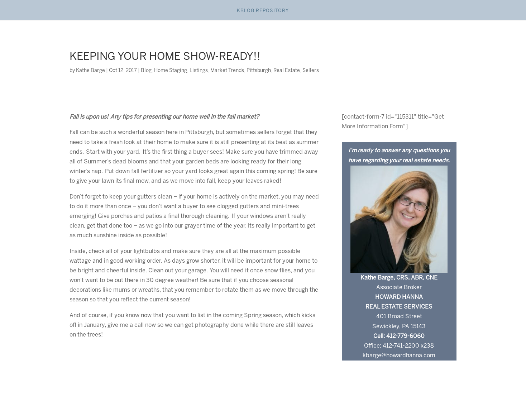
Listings (199, 71)
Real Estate (287, 71)
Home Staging (171, 71)
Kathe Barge (90, 71)
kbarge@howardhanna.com (399, 356)
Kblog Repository (263, 11)
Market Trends (227, 71)
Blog (146, 71)
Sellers (311, 71)
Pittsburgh (259, 71)
